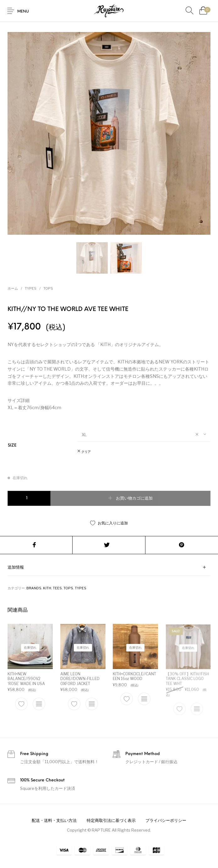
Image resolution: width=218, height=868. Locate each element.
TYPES (31, 288)
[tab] (109, 568)
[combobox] (144, 434)
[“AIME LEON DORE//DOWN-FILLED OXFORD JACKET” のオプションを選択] (91, 704)
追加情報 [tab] (16, 568)
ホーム (13, 288)
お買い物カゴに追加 (134, 498)
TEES (57, 588)
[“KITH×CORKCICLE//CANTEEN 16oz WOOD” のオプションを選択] (144, 698)
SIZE (12, 445)
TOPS (48, 288)
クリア (86, 452)
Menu (23, 12)
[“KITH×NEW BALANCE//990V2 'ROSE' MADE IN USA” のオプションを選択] (39, 704)
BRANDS (34, 588)
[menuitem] (54, 821)
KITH (47, 588)
